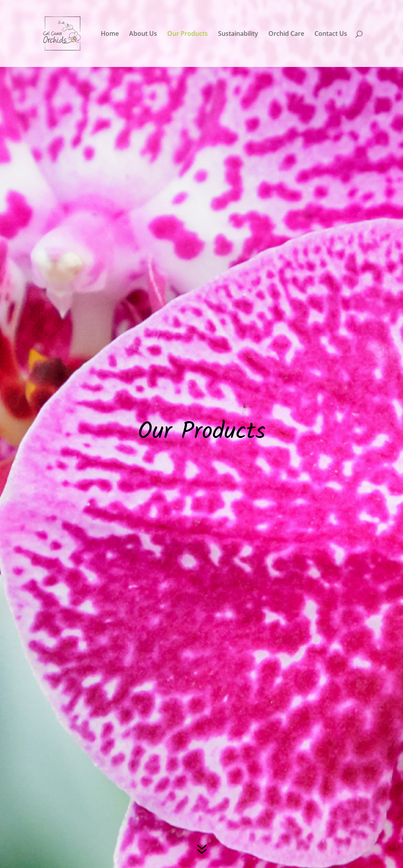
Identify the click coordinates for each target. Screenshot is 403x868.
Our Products (188, 34)
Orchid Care (286, 34)
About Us (143, 34)
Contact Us (331, 34)
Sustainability (238, 34)
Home (110, 34)
